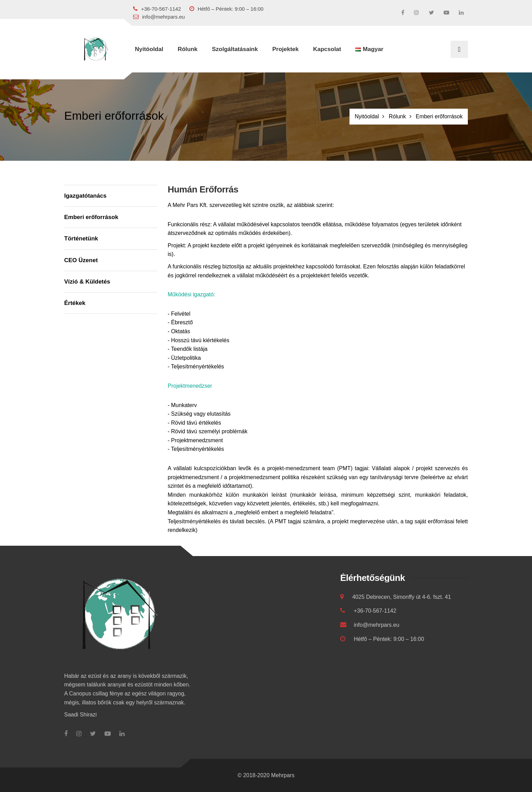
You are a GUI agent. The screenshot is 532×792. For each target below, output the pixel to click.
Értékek (75, 303)
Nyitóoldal (149, 49)
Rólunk (188, 49)
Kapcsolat (327, 49)
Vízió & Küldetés (87, 282)
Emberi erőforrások (91, 217)
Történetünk (81, 239)
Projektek (285, 49)
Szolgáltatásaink (235, 49)
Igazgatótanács (85, 196)
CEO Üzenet (81, 260)
